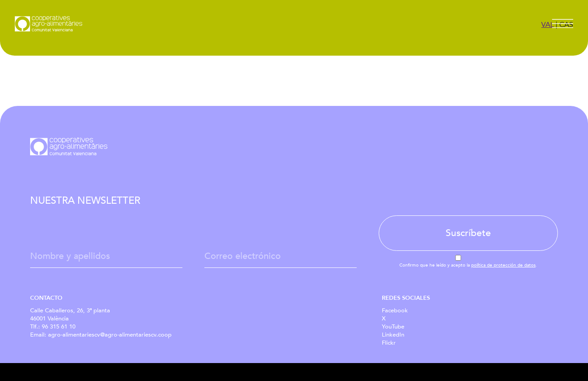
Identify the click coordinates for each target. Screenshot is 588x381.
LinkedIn (393, 335)
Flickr (389, 343)
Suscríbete (468, 233)
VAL (548, 25)
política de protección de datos (503, 265)
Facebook (395, 311)
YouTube (393, 327)
